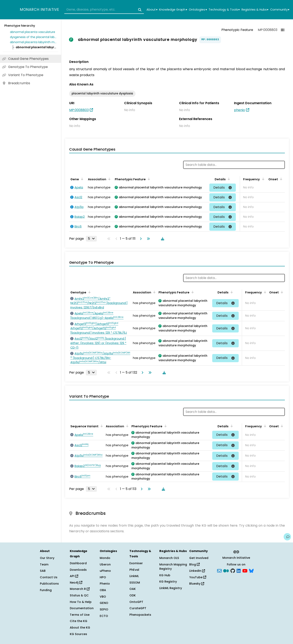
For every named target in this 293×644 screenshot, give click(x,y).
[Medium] (226, 571)
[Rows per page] (91, 239)
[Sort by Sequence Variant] (101, 426)
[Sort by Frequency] (262, 179)
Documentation (82, 608)
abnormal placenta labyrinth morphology (33, 42)
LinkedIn (197, 571)
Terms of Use (80, 615)
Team (44, 564)
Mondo (105, 558)
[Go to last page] (148, 239)
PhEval (134, 570)
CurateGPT (138, 608)
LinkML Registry (171, 588)
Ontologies (198, 10)
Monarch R (80, 589)
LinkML (134, 576)
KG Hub (165, 575)
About (152, 10)
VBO (103, 597)
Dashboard (78, 563)
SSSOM (135, 583)
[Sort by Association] (109, 179)
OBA (103, 590)
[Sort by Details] (228, 179)
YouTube (198, 577)
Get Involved (199, 558)
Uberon (105, 564)
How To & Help (81, 602)
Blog (194, 564)
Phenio (105, 584)
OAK (133, 589)
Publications (49, 584)
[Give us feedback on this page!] (287, 537)
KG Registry (168, 582)
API (74, 576)
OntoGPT (136, 602)
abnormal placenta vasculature (33, 32)
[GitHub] (233, 571)
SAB (43, 571)
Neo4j (76, 583)
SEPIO (104, 609)
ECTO (104, 616)
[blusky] (251, 571)
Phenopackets (140, 615)
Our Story (47, 558)
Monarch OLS (169, 558)
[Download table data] (162, 239)
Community (280, 10)
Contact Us (49, 577)
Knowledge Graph (173, 10)
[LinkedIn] (239, 571)
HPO (103, 577)
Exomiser (136, 563)
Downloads (78, 570)
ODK (133, 595)
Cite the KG (79, 621)
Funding (46, 590)
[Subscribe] (219, 571)
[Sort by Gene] (81, 179)
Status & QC (79, 595)
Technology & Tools (224, 10)
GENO (104, 603)
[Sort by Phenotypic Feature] (148, 179)
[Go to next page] (140, 239)
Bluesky (197, 584)
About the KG (80, 628)
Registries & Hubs (255, 10)
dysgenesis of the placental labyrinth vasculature (33, 37)
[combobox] (104, 10)
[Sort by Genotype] (89, 292)
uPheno (105, 571)
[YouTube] (245, 571)
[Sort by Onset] (280, 179)
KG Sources (78, 634)
